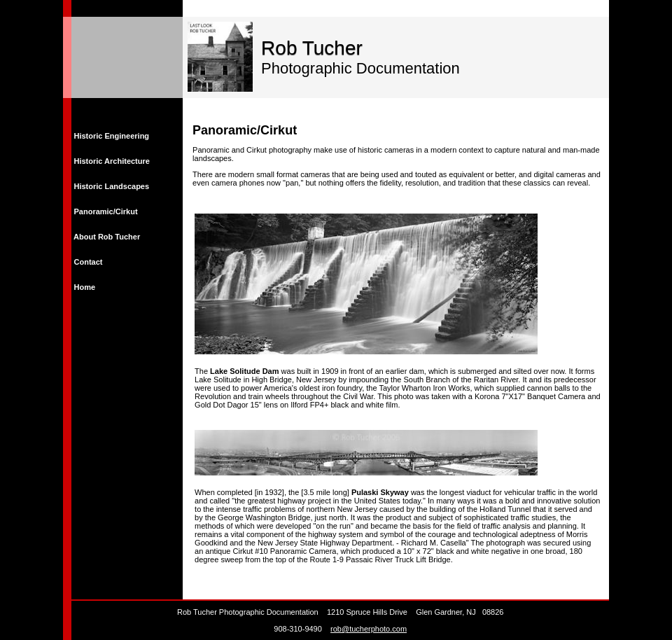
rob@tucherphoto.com (369, 629)
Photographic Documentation (360, 68)
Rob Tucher (312, 48)
